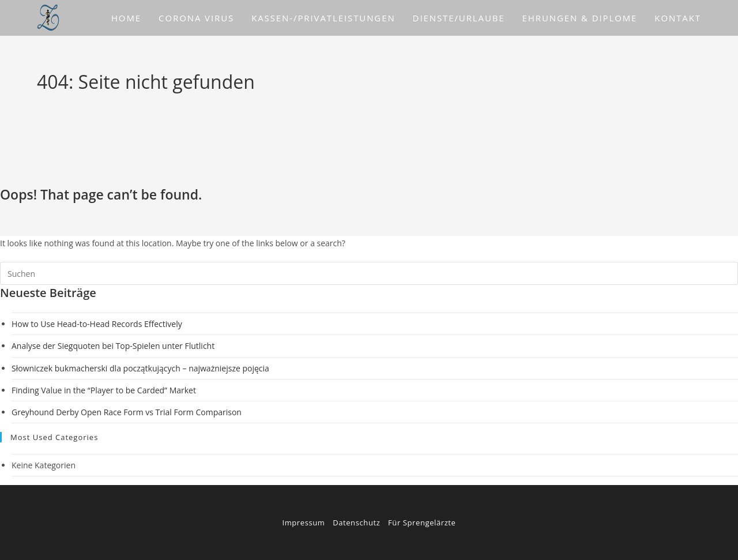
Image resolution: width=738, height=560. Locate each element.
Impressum (303, 523)
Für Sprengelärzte (422, 523)
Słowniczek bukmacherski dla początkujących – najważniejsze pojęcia (140, 368)
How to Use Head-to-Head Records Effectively (97, 324)
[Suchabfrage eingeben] (369, 273)
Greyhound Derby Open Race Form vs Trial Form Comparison (127, 412)
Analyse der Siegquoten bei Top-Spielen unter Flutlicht (113, 346)
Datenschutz (356, 523)
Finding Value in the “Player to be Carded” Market (104, 390)
